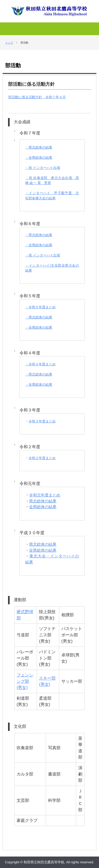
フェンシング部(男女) (25, 681)
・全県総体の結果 (39, 158)
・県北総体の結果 (39, 147)
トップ (9, 43)
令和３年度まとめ (42, 421)
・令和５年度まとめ (40, 307)
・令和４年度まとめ (40, 364)
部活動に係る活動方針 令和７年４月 (37, 97)
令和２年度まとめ (42, 458)
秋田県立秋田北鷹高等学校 (50, 8)
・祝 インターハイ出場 (43, 168)
